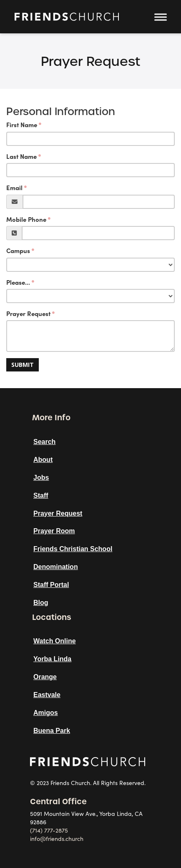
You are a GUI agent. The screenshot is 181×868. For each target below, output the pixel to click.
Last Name (21, 157)
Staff (41, 495)
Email (14, 188)
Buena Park (52, 731)
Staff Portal (51, 585)
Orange (45, 677)
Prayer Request (28, 314)
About (43, 460)
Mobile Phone (26, 220)
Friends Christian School (73, 549)
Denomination (56, 567)
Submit (23, 365)
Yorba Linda (52, 659)
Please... (18, 282)
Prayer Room (54, 531)
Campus (18, 251)
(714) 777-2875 (49, 830)
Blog (41, 603)
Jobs (41, 478)
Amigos (46, 713)
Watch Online (55, 641)
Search (44, 442)
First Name (22, 125)
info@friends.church (57, 839)
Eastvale (47, 695)
